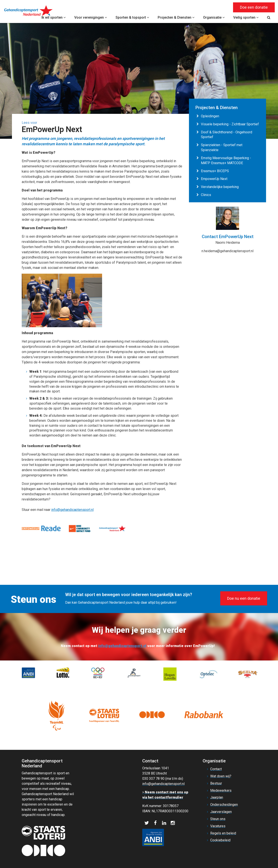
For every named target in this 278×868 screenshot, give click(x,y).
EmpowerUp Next (214, 179)
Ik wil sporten (54, 17)
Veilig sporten (246, 17)
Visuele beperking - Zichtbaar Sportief (230, 124)
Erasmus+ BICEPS (215, 171)
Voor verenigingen (91, 17)
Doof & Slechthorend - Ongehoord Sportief (227, 135)
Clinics (206, 195)
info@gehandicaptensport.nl (72, 510)
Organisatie (214, 17)
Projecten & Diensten (176, 17)
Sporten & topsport (132, 17)
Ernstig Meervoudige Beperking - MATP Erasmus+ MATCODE (226, 160)
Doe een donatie (254, 7)
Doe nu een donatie (244, 598)
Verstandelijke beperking (220, 187)
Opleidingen (210, 116)
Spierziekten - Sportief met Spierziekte (222, 147)
